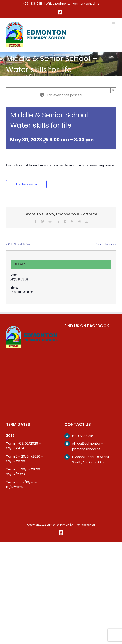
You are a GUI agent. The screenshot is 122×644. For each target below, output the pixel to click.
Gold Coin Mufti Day (19, 244)
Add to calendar (26, 184)
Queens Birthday (105, 244)
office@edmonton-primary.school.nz (72, 4)
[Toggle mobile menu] (114, 24)
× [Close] (113, 90)
